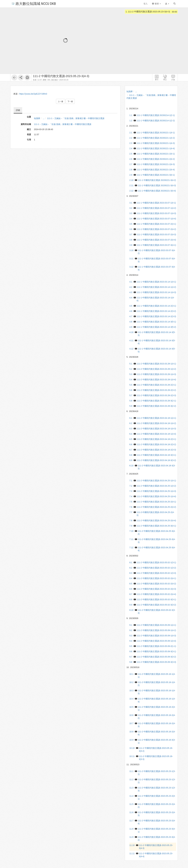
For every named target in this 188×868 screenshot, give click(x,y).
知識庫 (37, 118)
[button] (167, 4)
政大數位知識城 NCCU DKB (34, 3)
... (44, 118)
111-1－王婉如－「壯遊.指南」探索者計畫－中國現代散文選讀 (76, 118)
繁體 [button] (156, 4)
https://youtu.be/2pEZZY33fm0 (33, 94)
